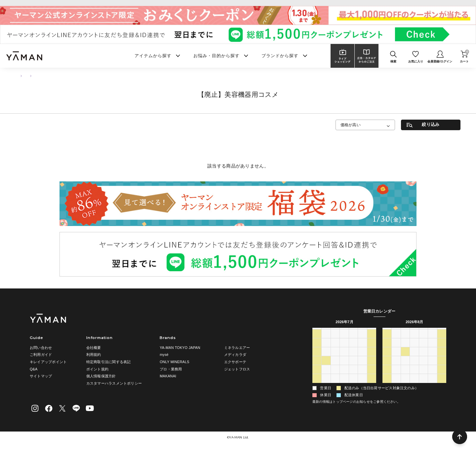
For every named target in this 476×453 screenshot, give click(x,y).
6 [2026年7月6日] (326, 350)
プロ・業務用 (171, 369)
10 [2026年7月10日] (362, 350)
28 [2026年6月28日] (317, 341)
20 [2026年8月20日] (423, 368)
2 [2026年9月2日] (414, 386)
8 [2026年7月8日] (344, 350)
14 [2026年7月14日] (335, 359)
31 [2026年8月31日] (396, 386)
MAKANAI (168, 376)
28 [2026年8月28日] (432, 377)
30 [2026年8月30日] (387, 386)
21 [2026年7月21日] (335, 368)
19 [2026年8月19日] (414, 368)
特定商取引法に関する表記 (109, 362)
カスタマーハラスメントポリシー (114, 383)
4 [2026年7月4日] (372, 341)
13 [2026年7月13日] (326, 359)
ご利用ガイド (41, 355)
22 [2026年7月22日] (344, 368)
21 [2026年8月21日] (432, 368)
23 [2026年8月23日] (387, 377)
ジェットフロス (237, 369)
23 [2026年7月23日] (353, 368)
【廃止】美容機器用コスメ (75, 76)
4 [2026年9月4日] (432, 386)
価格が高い (351, 125)
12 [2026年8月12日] (414, 359)
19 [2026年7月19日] (317, 368)
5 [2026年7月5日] (317, 350)
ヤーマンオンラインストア (238, 3)
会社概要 (94, 348)
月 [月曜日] (326, 332)
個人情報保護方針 (101, 376)
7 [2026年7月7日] (335, 350)
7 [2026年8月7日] (362, 386)
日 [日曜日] (317, 332)
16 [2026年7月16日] (353, 359)
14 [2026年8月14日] (432, 359)
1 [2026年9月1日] (405, 386)
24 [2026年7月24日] (362, 368)
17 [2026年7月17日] (362, 359)
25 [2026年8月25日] (405, 377)
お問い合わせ (41, 348)
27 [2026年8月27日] (423, 377)
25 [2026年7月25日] (372, 368)
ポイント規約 (97, 369)
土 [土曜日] (372, 332)
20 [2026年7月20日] (326, 368)
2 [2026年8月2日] (317, 386)
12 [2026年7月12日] (317, 359)
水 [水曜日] (344, 332)
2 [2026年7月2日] (353, 341)
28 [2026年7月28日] (335, 377)
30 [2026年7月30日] (353, 377)
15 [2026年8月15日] (442, 359)
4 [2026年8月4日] (335, 386)
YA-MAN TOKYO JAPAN (180, 348)
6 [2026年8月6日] (353, 386)
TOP (19, 76)
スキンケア (39, 76)
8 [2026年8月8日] (372, 386)
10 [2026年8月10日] (396, 359)
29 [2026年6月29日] (326, 341)
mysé (164, 355)
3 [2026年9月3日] (423, 386)
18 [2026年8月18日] (405, 368)
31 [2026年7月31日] (362, 377)
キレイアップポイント (48, 362)
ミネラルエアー (237, 348)
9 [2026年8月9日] (387, 359)
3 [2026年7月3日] (362, 341)
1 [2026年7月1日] (344, 341)
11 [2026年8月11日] (405, 359)
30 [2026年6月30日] (335, 341)
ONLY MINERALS (175, 362)
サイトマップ (41, 376)
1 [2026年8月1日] (372, 377)
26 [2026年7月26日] (317, 377)
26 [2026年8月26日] (414, 377)
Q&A (34, 369)
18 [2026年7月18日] (372, 359)
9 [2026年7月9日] (353, 350)
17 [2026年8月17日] (396, 368)
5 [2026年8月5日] (344, 386)
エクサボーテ (235, 362)
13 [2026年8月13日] (423, 359)
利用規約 (94, 355)
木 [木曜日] (353, 332)
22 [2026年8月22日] (442, 368)
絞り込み (431, 125)
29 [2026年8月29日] (442, 377)
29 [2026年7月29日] (344, 377)
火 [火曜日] (335, 332)
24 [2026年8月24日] (396, 377)
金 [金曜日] (362, 332)
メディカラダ (235, 355)
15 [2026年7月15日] (344, 359)
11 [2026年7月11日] (372, 350)
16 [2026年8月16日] (387, 368)
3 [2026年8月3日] (326, 386)
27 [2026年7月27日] (326, 377)
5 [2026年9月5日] (442, 386)
